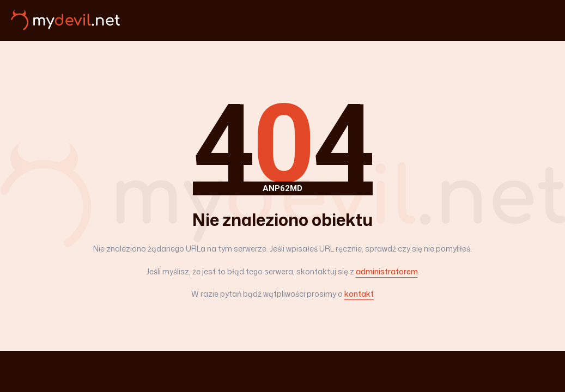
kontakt (359, 294)
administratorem (387, 271)
